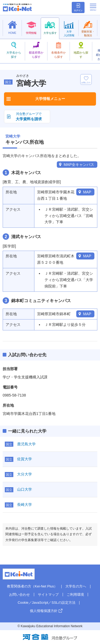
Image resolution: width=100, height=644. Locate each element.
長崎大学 (25, 505)
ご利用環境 (75, 595)
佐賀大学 (25, 459)
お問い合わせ (19, 595)
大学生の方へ (76, 586)
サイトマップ (48, 595)
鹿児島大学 (26, 444)
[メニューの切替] (93, 7)
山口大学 (25, 489)
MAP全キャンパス (79, 165)
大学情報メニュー (50, 99)
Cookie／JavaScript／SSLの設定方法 (47, 603)
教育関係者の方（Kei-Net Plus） (32, 586)
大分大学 (25, 474)
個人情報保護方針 (44, 611)
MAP (87, 192)
